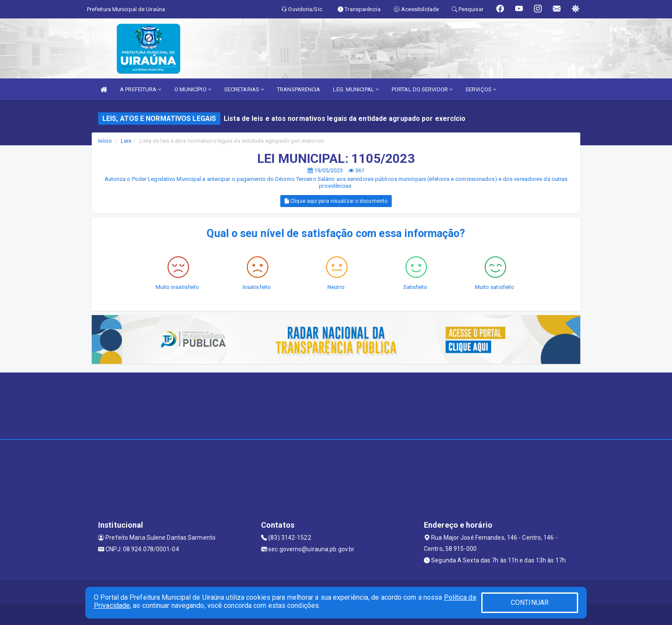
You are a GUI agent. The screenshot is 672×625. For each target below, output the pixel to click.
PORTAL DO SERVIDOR (422, 89)
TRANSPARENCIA (298, 89)
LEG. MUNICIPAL (356, 89)
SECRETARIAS (244, 89)
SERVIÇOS (481, 89)
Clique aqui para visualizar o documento (336, 201)
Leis (126, 141)
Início (105, 141)
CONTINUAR (530, 602)
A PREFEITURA (141, 89)
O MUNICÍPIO (193, 89)
